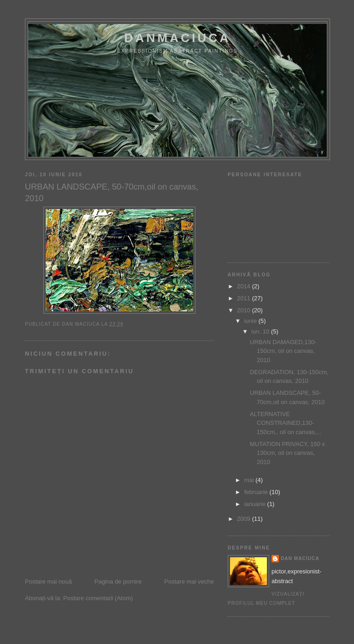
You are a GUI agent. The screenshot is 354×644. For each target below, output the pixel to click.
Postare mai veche (189, 581)
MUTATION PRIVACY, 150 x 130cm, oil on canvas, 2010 (287, 453)
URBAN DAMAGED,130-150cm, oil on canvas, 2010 (283, 351)
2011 (245, 298)
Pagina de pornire (118, 581)
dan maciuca (300, 558)
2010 (245, 310)
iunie (251, 321)
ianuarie (256, 504)
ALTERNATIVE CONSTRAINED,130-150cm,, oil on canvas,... (286, 423)
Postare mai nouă (48, 581)
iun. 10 (261, 331)
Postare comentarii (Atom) (98, 598)
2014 (245, 286)
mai (250, 480)
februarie (257, 492)
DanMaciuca (177, 38)
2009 (245, 519)
